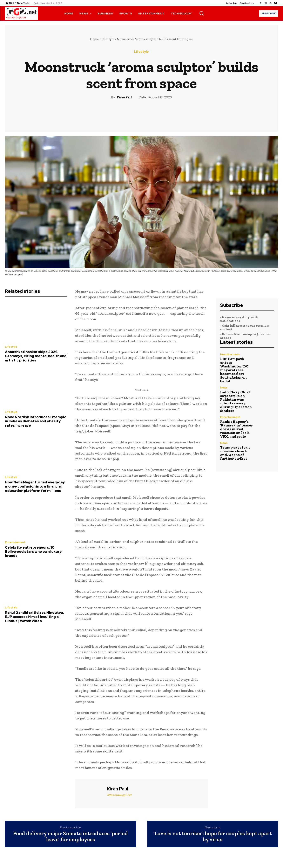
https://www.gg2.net (119, 795)
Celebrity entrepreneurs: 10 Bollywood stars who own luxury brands (33, 552)
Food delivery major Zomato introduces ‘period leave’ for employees (71, 836)
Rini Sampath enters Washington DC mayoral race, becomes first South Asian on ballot (234, 370)
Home (94, 39)
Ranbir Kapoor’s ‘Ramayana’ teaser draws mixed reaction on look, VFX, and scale (237, 429)
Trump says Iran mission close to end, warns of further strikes (235, 453)
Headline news (230, 354)
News (224, 388)
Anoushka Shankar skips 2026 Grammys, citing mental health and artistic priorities (36, 356)
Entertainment (15, 542)
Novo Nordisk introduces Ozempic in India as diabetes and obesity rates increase (36, 421)
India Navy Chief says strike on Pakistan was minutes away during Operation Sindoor (236, 401)
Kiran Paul (125, 97)
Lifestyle (108, 39)
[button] (202, 13)
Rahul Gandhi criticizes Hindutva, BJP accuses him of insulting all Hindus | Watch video (34, 617)
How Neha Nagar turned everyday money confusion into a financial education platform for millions (35, 486)
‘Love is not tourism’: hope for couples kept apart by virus (213, 836)
